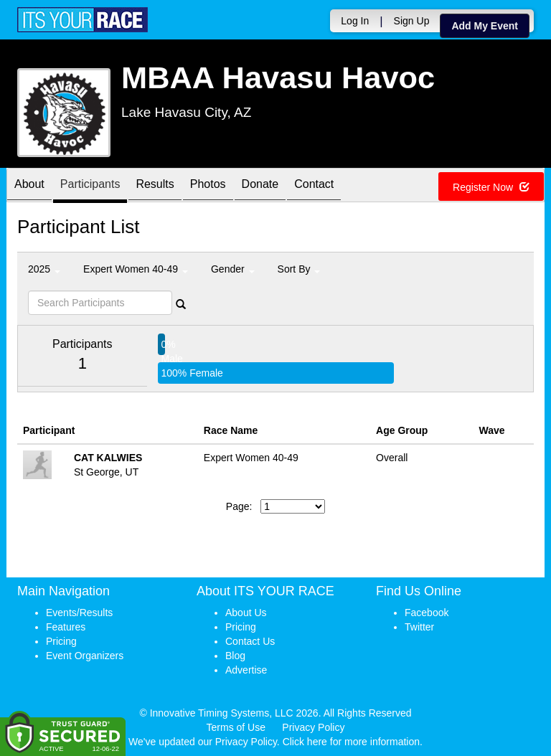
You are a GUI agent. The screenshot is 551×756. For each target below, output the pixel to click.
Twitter (419, 627)
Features (66, 627)
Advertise (246, 670)
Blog (235, 656)
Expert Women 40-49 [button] (136, 269)
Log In (355, 21)
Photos (208, 186)
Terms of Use (236, 727)
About (29, 186)
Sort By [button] (299, 269)
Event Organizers (85, 656)
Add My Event (485, 26)
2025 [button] (44, 269)
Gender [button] (233, 269)
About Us (246, 613)
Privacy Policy (313, 727)
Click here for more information (351, 742)
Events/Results (79, 613)
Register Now (491, 187)
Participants (90, 186)
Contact (314, 186)
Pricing (61, 641)
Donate (260, 186)
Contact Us (250, 641)
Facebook (427, 613)
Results (155, 186)
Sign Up (412, 21)
